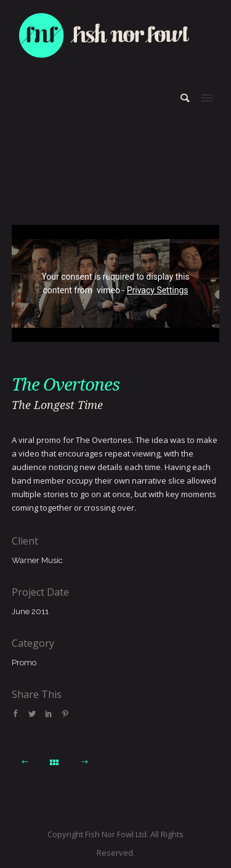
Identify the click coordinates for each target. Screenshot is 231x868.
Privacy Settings (158, 290)
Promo (24, 663)
